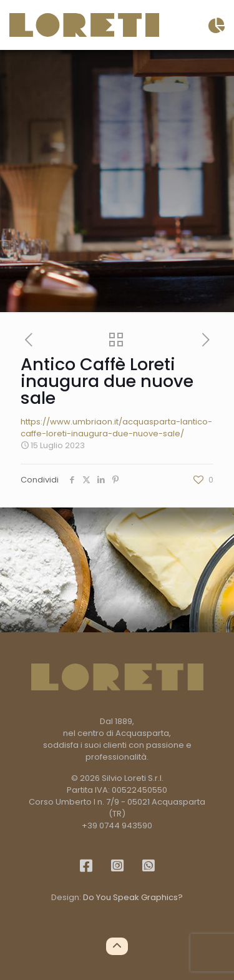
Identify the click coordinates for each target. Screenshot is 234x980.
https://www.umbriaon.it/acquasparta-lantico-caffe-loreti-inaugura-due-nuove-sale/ (116, 428)
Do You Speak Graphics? (133, 897)
